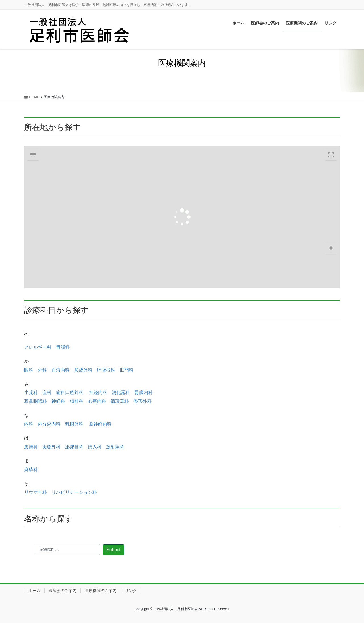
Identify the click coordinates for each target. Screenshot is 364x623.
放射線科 (115, 447)
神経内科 (98, 392)
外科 (42, 370)
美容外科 (51, 447)
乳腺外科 (75, 424)
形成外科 (83, 370)
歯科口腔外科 (70, 392)
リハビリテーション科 (74, 492)
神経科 (58, 401)
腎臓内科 (144, 392)
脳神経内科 (100, 424)
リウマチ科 (36, 492)
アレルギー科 (38, 347)
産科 (47, 392)
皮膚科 (31, 447)
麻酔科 (31, 470)
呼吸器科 (106, 370)
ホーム (34, 591)
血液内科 (61, 370)
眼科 (29, 370)
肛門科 (127, 370)
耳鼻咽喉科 (36, 401)
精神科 (76, 401)
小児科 (31, 392)
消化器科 (121, 392)
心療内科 (97, 401)
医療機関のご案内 (101, 591)
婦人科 (95, 447)
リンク (131, 591)
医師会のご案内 (63, 591)
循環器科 (120, 401)
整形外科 (142, 401)
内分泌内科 (49, 424)
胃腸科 (63, 347)
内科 (29, 424)
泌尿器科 (74, 447)
